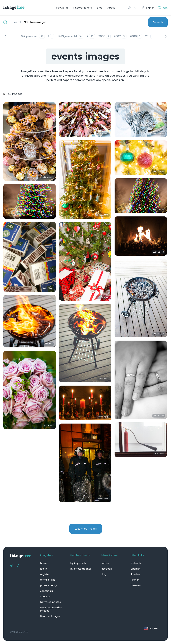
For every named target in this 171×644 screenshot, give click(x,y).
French (135, 580)
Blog (100, 8)
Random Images (50, 616)
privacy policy (48, 585)
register (45, 574)
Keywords (62, 8)
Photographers (83, 8)
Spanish (136, 569)
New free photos (50, 602)
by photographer (81, 569)
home (44, 563)
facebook (106, 569)
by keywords (78, 563)
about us (45, 596)
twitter (105, 563)
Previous (5, 36)
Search (158, 22)
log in (44, 569)
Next (166, 36)
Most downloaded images (51, 609)
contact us (46, 591)
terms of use (48, 580)
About (111, 8)
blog (103, 574)
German (136, 585)
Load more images (86, 529)
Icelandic (136, 563)
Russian (135, 574)
